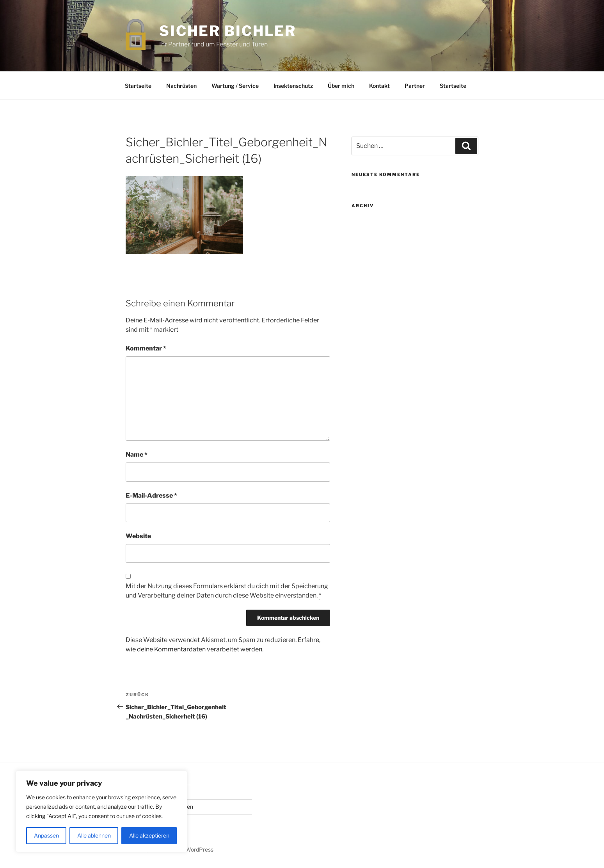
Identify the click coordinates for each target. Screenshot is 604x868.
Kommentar (146, 348)
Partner (415, 86)
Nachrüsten (181, 86)
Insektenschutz (293, 86)
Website (138, 536)
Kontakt (379, 86)
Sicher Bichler (228, 31)
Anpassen (46, 835)
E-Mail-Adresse (151, 495)
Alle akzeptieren (149, 835)
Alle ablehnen (94, 835)
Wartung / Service (235, 86)
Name (137, 454)
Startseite (138, 86)
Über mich (341, 86)
